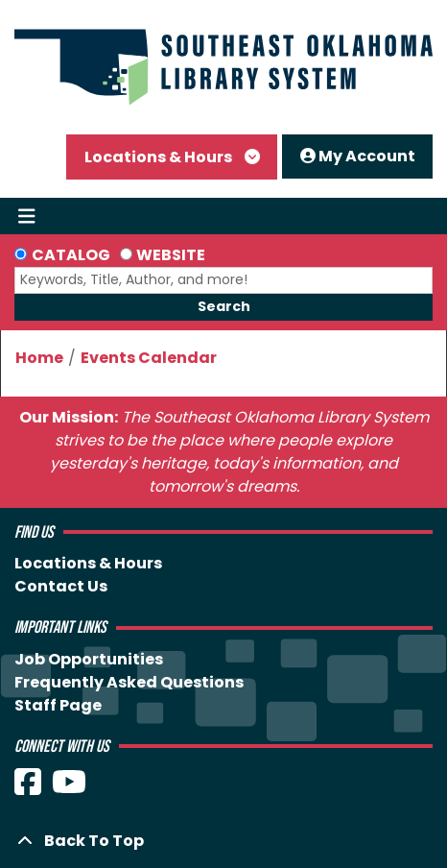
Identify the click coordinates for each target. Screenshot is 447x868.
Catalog (71, 255)
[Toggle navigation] (26, 216)
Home (39, 358)
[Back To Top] (223, 841)
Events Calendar (149, 358)
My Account (358, 156)
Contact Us (61, 586)
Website (171, 255)
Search (224, 306)
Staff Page (58, 705)
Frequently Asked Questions (129, 682)
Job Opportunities (89, 659)
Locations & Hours (160, 157)
